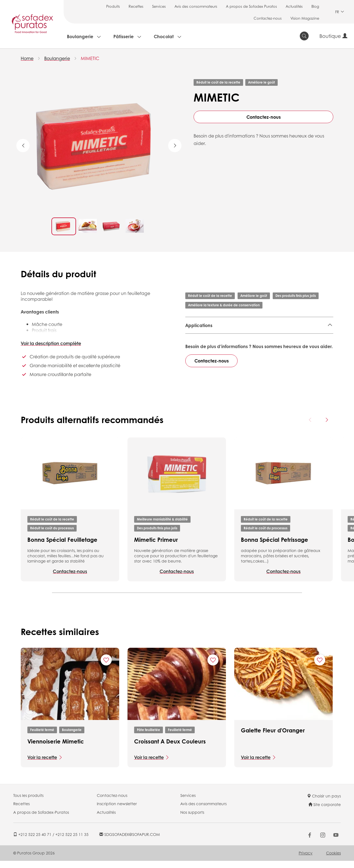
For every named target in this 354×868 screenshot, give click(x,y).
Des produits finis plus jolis (296, 296)
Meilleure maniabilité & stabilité (162, 526)
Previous (23, 146)
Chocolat (164, 36)
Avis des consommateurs (196, 6)
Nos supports (192, 819)
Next (175, 146)
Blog (315, 6)
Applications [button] (199, 325)
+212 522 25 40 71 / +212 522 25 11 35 (51, 842)
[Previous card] (310, 427)
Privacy (306, 860)
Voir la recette (42, 764)
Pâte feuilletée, (235, 339)
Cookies (333, 860)
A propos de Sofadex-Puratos (41, 819)
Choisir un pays (324, 803)
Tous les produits (28, 802)
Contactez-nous (268, 18)
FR (340, 12)
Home (27, 58)
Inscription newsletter (117, 811)
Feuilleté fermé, (202, 339)
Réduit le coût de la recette (218, 82)
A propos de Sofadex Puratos (251, 6)
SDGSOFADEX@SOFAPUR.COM (130, 842)
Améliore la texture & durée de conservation (224, 305)
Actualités (294, 6)
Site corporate (325, 812)
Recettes (136, 6)
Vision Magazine (305, 18)
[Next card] (327, 427)
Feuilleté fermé (42, 737)
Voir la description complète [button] (51, 343)
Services (159, 6)
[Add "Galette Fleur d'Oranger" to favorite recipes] (320, 667)
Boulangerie (80, 36)
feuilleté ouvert (269, 339)
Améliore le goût (261, 82)
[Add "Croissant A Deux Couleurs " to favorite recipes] (213, 667)
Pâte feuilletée (149, 737)
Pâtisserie (123, 36)
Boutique (333, 36)
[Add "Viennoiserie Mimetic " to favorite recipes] (106, 667)
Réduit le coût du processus (52, 535)
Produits (113, 6)
